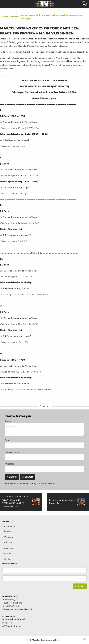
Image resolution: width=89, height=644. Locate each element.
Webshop (9, 537)
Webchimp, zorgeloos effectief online (84, 639)
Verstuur (12, 477)
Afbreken (28, 477)
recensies (9, 548)
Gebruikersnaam (12, 452)
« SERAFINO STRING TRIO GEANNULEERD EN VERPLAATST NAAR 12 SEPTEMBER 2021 (21, 502)
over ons (8, 554)
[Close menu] (84, 4)
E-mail (7, 440)
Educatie (8, 543)
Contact (8, 559)
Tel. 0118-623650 (11, 606)
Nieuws (8, 531)
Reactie (8, 421)
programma (10, 526)
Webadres (9, 464)
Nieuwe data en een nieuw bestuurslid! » (68, 502)
